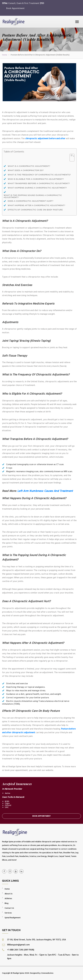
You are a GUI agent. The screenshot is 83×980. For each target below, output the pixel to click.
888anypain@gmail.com (18, 945)
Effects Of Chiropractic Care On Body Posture (35, 210)
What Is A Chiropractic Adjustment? (29, 166)
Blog (7, 903)
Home (5, 55)
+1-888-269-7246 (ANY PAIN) (21, 950)
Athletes (8, 898)
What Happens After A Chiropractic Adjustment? (36, 205)
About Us (9, 894)
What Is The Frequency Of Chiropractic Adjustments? (39, 175)
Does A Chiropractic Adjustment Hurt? (31, 201)
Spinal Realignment (13, 918)
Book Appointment (15, 8)
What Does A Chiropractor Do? (26, 170)
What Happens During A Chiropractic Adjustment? (37, 188)
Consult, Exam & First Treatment (26, 3)
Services (8, 913)
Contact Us (9, 908)
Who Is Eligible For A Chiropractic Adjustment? (36, 179)
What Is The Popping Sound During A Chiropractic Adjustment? (33, 196)
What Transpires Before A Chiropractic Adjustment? (39, 183)
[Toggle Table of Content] (71, 159)
